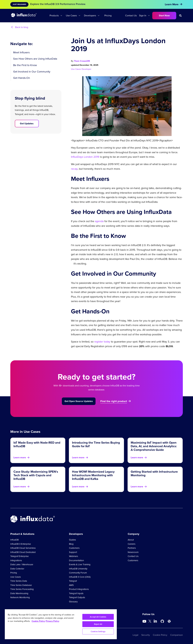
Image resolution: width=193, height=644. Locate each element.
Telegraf (73, 581)
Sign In (143, 16)
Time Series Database (21, 585)
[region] (61, 624)
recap (74, 169)
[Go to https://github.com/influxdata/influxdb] (162, 621)
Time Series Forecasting (22, 589)
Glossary (73, 602)
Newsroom (133, 552)
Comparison (177, 635)
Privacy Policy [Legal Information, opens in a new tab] (52, 621)
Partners (132, 548)
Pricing (108, 16)
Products (54, 16)
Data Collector (17, 569)
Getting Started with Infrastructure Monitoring (154, 473)
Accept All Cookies (98, 617)
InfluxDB (14, 540)
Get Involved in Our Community (32, 72)
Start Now (164, 16)
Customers (74, 548)
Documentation (76, 560)
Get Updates (27, 123)
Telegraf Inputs (76, 593)
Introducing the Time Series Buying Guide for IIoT (96, 444)
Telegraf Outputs (77, 597)
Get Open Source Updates (79, 401)
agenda (99, 221)
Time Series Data (19, 581)
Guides (72, 540)
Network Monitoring (20, 597)
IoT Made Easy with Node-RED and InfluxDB (37, 444)
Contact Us (131, 16)
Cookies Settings (98, 631)
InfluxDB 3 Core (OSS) (80, 577)
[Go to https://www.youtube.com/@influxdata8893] (145, 621)
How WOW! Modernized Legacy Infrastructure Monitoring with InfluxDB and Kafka (93, 475)
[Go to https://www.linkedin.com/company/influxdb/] (155, 621)
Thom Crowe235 (82, 61)
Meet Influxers (21, 52)
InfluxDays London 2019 (85, 157)
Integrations (16, 560)
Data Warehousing (19, 593)
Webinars (74, 556)
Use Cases (71, 16)
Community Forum (78, 573)
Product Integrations (79, 589)
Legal (136, 635)
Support (73, 552)
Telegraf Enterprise (19, 556)
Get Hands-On (22, 78)
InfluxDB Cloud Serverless (23, 548)
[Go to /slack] (169, 621)
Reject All (98, 624)
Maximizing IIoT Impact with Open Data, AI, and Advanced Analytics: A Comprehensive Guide (154, 446)
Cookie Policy (160, 635)
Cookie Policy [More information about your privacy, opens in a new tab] (38, 621)
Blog (71, 544)
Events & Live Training (80, 564)
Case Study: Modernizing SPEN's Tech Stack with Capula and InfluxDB (36, 475)
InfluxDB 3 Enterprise (21, 544)
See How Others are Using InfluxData (35, 59)
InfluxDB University (78, 569)
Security (146, 635)
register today (102, 342)
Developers (90, 16)
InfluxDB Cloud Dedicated (23, 552)
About (131, 540)
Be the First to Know (25, 65)
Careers (132, 544)
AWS (71, 585)
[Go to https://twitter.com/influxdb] (150, 622)
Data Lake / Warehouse (22, 564)
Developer (86, 69)
